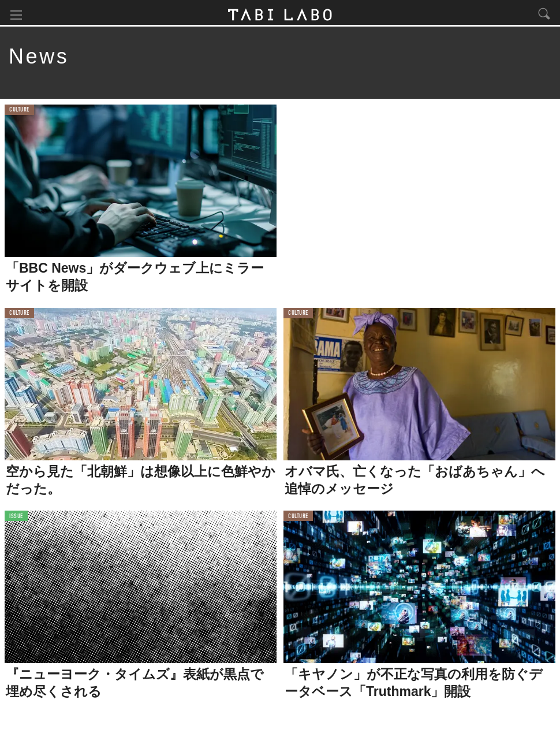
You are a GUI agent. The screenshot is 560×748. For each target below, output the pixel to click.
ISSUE (16, 518)
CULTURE (19, 112)
